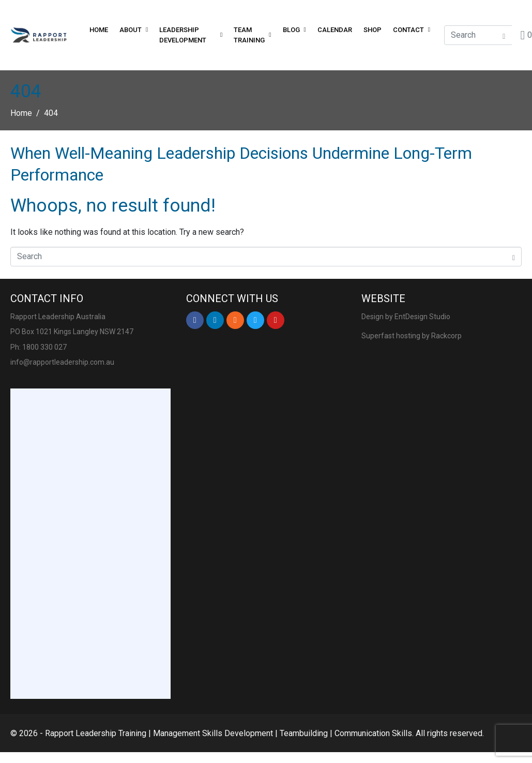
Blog (294, 30)
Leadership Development (191, 35)
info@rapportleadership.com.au (62, 362)
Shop (373, 30)
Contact (412, 30)
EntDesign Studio (422, 317)
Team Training (252, 35)
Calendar (335, 30)
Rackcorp (446, 336)
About (134, 30)
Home (99, 30)
